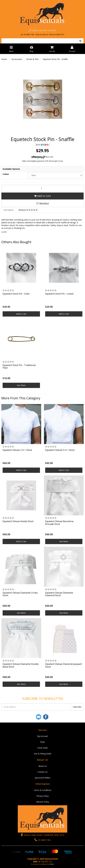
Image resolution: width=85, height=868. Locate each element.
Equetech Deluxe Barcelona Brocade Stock (59, 523)
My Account (42, 736)
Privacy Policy (43, 796)
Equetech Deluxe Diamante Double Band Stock (21, 665)
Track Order (42, 748)
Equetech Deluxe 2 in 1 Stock (17, 450)
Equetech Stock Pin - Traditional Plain (19, 366)
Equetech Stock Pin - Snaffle (55, 59)
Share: (43, 145)
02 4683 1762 (43, 840)
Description (9, 210)
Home (4, 59)
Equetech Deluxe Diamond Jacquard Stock (64, 665)
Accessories (17, 59)
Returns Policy (43, 802)
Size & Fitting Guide (43, 754)
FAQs (42, 742)
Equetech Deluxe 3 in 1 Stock (60, 450)
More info (42, 157)
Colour (6, 174)
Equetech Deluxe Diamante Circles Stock (20, 594)
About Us (43, 766)
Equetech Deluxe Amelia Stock (18, 521)
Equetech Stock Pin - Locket (59, 294)
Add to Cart (42, 196)
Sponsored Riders (43, 778)
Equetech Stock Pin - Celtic (16, 294)
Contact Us (43, 772)
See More (21, 385)
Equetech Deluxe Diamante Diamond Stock (59, 594)
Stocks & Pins (32, 59)
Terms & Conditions (43, 790)
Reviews (28, 210)
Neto (52, 864)
